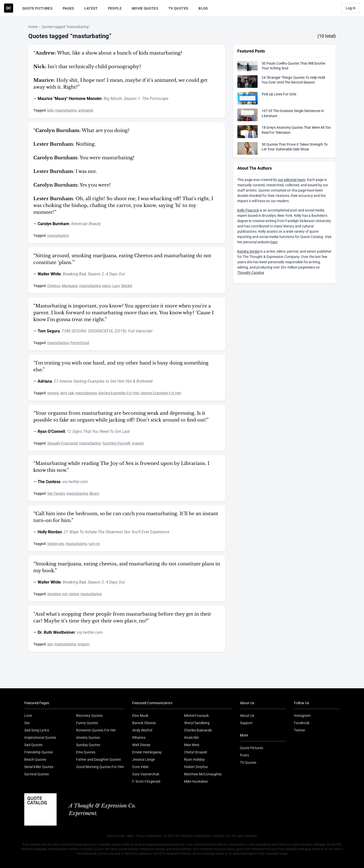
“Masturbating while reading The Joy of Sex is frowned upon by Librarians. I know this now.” (121, 467)
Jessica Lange (143, 759)
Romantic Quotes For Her (96, 730)
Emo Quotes (86, 752)
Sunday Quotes (88, 745)
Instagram (302, 716)
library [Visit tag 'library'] (94, 493)
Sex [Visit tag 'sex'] (50, 644)
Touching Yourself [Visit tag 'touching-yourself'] (116, 443)
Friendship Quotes (39, 752)
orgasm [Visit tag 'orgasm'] (138, 443)
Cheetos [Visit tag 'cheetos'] (54, 286)
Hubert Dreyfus (196, 767)
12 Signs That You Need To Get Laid (98, 431)
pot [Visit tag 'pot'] (65, 594)
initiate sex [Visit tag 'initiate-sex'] (56, 544)
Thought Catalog (251, 273)
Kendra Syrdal (248, 251)
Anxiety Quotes (88, 738)
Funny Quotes (87, 723)
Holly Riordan (50, 532)
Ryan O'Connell (51, 431)
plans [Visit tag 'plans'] (106, 286)
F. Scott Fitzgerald (146, 781)
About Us (247, 716)
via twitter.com (75, 482)
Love (28, 716)
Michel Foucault (196, 716)
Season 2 (96, 274)
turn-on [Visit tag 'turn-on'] (94, 544)
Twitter (300, 730)
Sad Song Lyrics (37, 730)
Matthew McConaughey (203, 774)
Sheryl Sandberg (197, 723)
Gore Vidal (140, 767)
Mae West (192, 745)
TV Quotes (178, 8)
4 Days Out (115, 274)
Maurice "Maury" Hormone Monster (70, 99)
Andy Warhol (142, 730)
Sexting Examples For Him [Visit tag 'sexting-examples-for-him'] (119, 393)
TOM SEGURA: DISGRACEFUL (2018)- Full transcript (107, 331)
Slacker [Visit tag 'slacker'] (127, 286)
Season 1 (132, 99)
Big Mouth (113, 99)
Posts (244, 755)
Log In (351, 8)
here (274, 242)
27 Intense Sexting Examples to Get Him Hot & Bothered (103, 381)
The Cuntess (49, 482)
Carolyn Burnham (53, 224)
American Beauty (86, 224)
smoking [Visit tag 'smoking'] (54, 594)
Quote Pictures (37, 8)
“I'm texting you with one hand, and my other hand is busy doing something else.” (121, 366)
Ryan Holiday (194, 759)
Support (246, 723)
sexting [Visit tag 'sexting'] (53, 393)
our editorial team (292, 180)
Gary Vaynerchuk (146, 774)
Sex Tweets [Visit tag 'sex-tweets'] (56, 493)
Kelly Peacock (248, 210)
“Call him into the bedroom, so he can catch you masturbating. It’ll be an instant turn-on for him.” (126, 517)
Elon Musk (140, 716)
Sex (27, 723)
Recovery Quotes (89, 716)
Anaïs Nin (191, 738)
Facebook (302, 723)
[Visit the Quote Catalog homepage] (9, 8)
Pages (69, 8)
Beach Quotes (35, 759)
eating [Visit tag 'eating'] (74, 594)
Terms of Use (116, 836)
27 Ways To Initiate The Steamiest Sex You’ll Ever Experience (117, 532)
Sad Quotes (33, 745)
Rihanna (139, 738)
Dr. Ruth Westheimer (56, 632)
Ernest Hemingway (147, 752)
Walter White (49, 274)
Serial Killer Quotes (39, 767)
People (115, 8)
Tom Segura (49, 331)
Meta (131, 836)
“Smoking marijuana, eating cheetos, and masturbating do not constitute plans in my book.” (127, 567)
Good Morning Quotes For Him (100, 767)
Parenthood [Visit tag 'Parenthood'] (80, 343)
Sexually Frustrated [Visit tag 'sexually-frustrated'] (62, 443)
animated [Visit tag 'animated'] (86, 110)
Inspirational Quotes (40, 738)
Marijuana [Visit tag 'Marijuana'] (70, 286)
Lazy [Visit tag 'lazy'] (116, 286)
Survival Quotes (37, 774)
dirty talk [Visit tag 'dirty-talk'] (67, 393)
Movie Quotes (145, 8)
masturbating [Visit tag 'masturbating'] (66, 110)
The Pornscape (155, 99)
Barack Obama (144, 723)
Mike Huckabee (196, 781)
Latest (91, 8)
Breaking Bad (74, 274)
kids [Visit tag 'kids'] (50, 110)
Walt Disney (141, 745)
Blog (203, 8)
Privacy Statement (149, 836)
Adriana (45, 381)
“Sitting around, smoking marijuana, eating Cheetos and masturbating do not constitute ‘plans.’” (122, 259)
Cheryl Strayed (195, 752)
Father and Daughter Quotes (98, 759)
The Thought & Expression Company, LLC (203, 836)
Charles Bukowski (198, 730)
